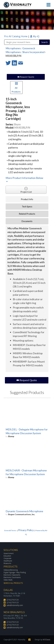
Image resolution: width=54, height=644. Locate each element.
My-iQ (35, 36)
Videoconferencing (11, 570)
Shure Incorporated (33, 52)
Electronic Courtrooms (12, 577)
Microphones (13, 48)
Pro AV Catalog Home (16, 36)
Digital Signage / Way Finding (15, 572)
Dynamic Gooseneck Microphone (24, 511)
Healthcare (8, 561)
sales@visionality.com (15, 605)
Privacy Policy (26, 530)
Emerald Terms (10, 530)
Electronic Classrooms (12, 575)
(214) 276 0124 (13, 600)
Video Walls (8, 580)
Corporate (7, 558)
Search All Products (13, 583)
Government (9, 553)
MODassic (47, 640)
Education (7, 556)
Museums (7, 563)
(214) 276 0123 (13, 603)
